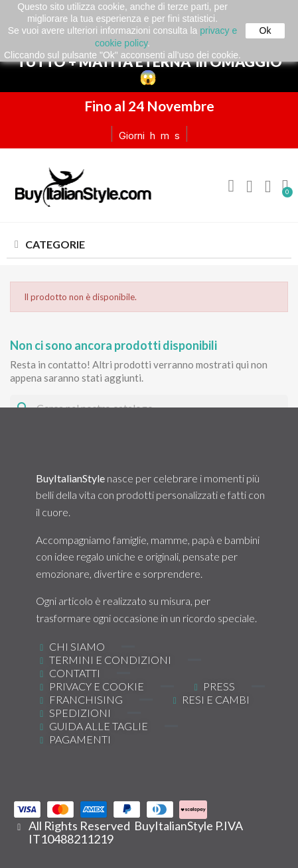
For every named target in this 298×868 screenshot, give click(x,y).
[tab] (149, 245)
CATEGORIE (55, 244)
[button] (231, 186)
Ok (265, 30)
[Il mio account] (250, 187)
